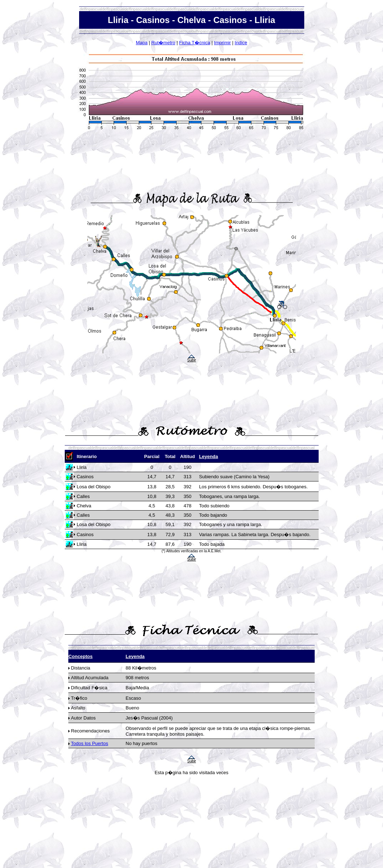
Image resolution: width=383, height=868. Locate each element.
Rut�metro (163, 43)
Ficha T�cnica (195, 43)
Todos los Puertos (89, 743)
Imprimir (222, 43)
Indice (241, 43)
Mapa (142, 43)
